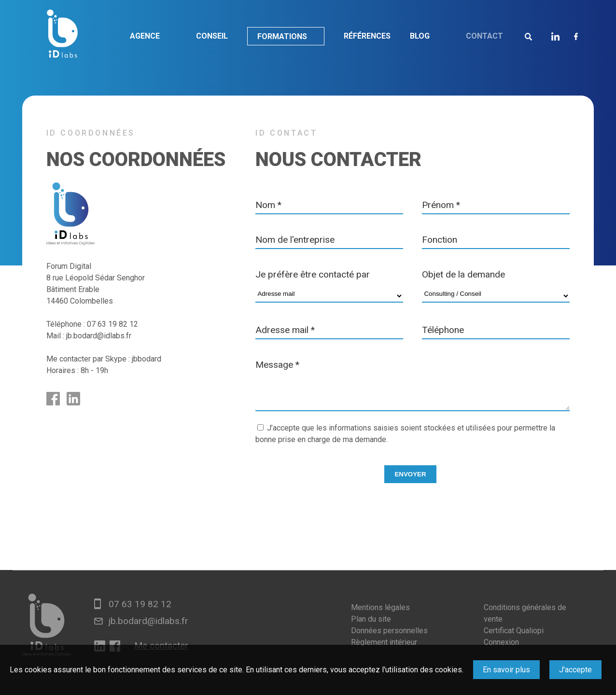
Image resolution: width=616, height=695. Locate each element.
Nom (268, 205)
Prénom (441, 205)
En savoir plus (506, 670)
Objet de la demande (463, 274)
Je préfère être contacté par (313, 274)
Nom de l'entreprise (295, 240)
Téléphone (443, 330)
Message (277, 365)
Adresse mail (285, 330)
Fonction (440, 240)
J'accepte (575, 670)
